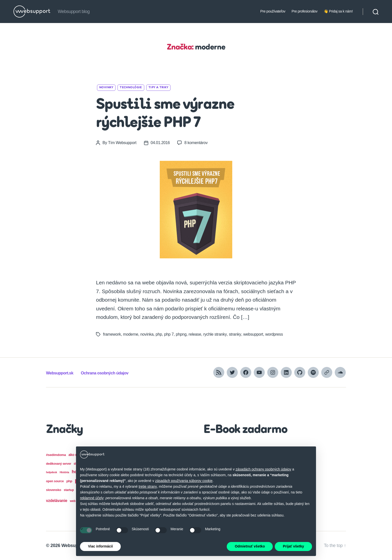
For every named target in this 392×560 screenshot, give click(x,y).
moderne (131, 334)
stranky (236, 334)
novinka (147, 334)
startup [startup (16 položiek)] (69, 490)
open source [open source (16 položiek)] (55, 481)
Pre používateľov (273, 11)
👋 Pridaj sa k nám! (338, 11)
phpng (182, 334)
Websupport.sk (60, 373)
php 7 (169, 334)
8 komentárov (196, 143)
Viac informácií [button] (100, 546)
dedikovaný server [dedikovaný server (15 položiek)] (59, 464)
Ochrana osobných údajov (106, 373)
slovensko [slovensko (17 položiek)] (53, 490)
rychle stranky (216, 334)
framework (112, 334)
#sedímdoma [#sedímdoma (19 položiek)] (56, 455)
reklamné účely (92, 498)
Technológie (131, 88)
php (159, 334)
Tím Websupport (122, 143)
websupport (254, 334)
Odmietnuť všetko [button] (250, 546)
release (196, 334)
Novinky (106, 88)
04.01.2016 (160, 143)
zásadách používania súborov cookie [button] (184, 481)
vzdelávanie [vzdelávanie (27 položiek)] (57, 501)
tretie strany (148, 486)
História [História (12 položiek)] (64, 472)
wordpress (275, 334)
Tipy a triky (158, 88)
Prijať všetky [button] (293, 546)
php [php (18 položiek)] (69, 481)
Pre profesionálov (304, 11)
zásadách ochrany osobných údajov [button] (263, 469)
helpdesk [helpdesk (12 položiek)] (51, 472)
